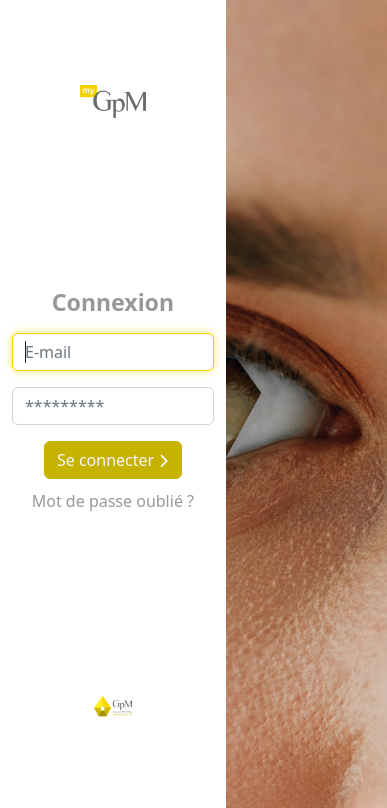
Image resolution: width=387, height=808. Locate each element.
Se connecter (113, 460)
